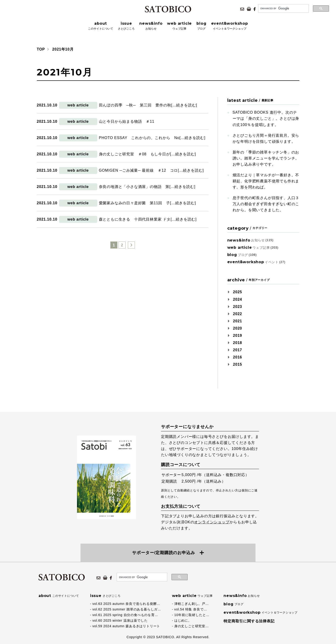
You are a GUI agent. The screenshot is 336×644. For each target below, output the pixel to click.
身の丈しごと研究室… (192, 626)
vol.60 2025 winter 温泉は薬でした (120, 620)
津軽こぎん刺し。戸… (192, 604)
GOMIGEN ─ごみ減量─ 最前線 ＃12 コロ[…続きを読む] (151, 170)
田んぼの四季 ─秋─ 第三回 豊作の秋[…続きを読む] (148, 105)
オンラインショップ (212, 522)
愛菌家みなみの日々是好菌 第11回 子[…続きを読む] (147, 203)
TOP (41, 49)
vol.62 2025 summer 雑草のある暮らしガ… (127, 609)
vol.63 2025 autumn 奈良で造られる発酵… (126, 604)
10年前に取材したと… (192, 615)
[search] (283, 9)
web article (78, 105)
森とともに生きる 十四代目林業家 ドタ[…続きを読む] (148, 219)
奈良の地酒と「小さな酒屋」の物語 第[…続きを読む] (147, 187)
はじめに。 (183, 620)
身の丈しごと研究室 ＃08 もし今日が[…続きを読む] (147, 154)
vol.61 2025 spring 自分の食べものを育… (125, 615)
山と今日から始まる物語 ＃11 (127, 121)
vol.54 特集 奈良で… (191, 609)
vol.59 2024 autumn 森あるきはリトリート (126, 626)
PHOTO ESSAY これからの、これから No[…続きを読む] (152, 138)
